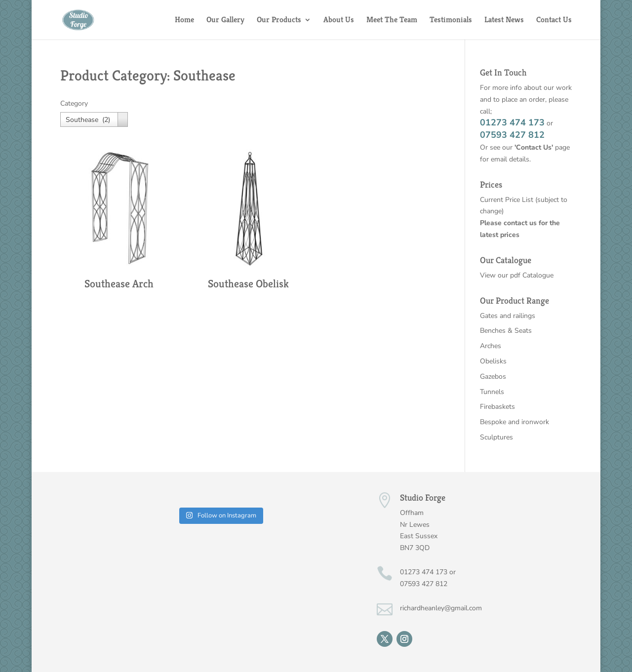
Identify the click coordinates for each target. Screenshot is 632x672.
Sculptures (496, 437)
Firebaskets (497, 407)
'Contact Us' (534, 147)
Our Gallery (225, 20)
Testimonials (451, 20)
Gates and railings (508, 316)
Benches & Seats (506, 331)
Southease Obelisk (248, 284)
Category (74, 103)
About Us (339, 20)
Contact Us (554, 20)
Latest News (504, 20)
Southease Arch (119, 284)
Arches (491, 346)
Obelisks (493, 361)
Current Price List (508, 200)
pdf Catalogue (532, 275)
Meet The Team (392, 20)
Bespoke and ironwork (514, 422)
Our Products (279, 20)
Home (184, 20)
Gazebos (493, 376)
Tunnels (492, 392)
